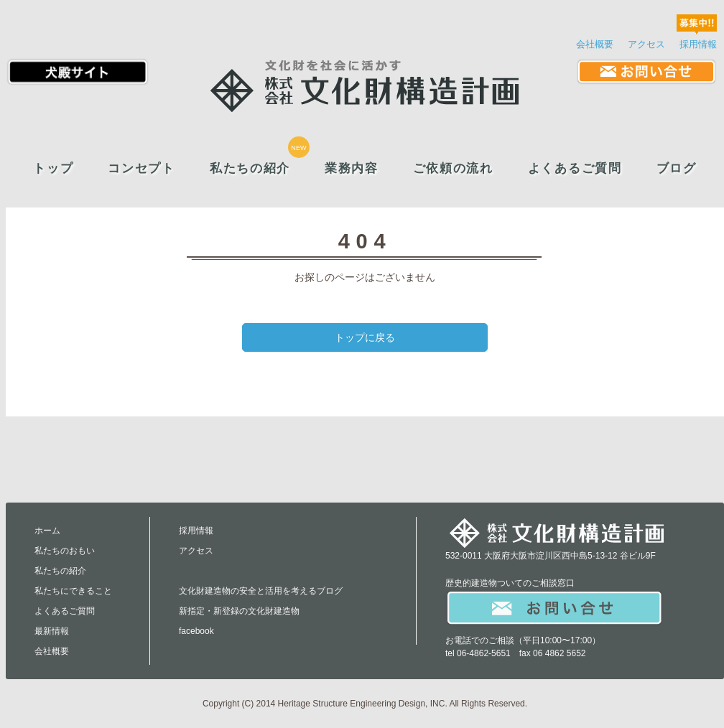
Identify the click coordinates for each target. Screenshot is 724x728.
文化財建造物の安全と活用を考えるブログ (261, 591)
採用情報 (698, 44)
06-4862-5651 (484, 653)
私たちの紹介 (250, 168)
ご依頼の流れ (453, 168)
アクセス (646, 44)
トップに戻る (365, 337)
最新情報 (52, 631)
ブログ (677, 168)
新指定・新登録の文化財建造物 (239, 611)
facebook (196, 631)
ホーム (47, 531)
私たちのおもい (65, 551)
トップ (53, 168)
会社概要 (595, 44)
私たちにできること (73, 591)
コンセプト (141, 168)
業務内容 (352, 168)
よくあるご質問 (575, 168)
